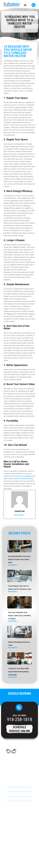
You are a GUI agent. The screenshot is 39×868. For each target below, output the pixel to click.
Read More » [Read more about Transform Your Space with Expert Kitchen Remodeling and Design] (13, 677)
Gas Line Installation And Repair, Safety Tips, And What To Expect (19, 616)
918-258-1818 (20, 719)
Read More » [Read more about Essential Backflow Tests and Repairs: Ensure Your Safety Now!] (13, 565)
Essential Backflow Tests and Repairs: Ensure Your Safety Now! (19, 559)
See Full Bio (19, 515)
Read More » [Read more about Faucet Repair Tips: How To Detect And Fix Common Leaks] (13, 592)
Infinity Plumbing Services (24, 479)
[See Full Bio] (24, 515)
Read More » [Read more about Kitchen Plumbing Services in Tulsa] (13, 648)
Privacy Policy (19, 861)
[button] (25, 5)
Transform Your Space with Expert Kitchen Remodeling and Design (19, 672)
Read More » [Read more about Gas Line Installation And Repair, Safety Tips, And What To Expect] (13, 621)
